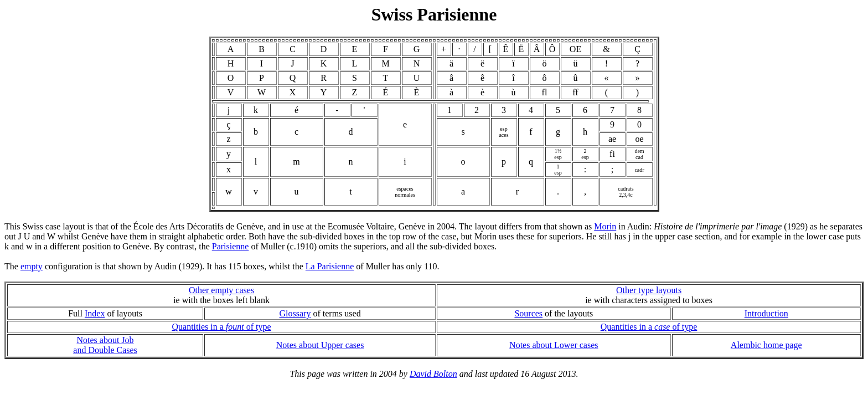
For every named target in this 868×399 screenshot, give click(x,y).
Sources (528, 313)
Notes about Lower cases (554, 345)
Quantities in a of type (221, 327)
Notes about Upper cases (320, 345)
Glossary (295, 313)
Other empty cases (221, 290)
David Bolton (433, 374)
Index (95, 313)
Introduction (766, 313)
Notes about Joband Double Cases (105, 345)
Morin (605, 226)
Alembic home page (766, 345)
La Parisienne (330, 266)
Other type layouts (649, 290)
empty (32, 266)
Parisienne (231, 246)
